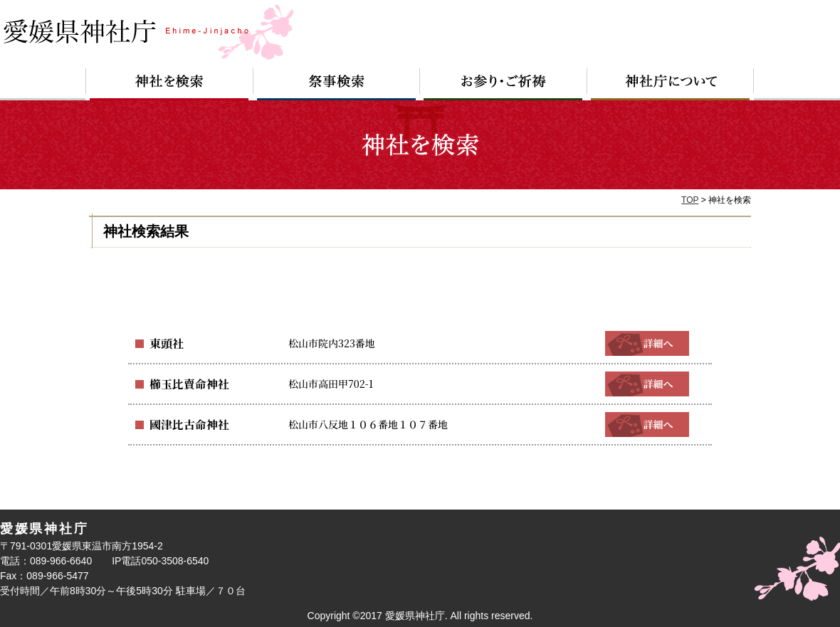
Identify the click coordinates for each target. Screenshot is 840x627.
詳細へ (647, 343)
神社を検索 (169, 84)
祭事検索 (337, 84)
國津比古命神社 (184, 424)
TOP (690, 200)
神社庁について (671, 84)
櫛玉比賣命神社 (184, 384)
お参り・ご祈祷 (504, 84)
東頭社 (164, 343)
